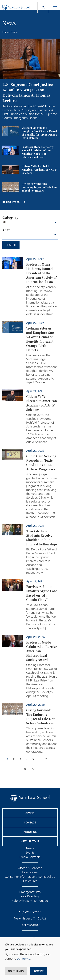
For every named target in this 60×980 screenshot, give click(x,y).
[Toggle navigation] (55, 7)
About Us (30, 832)
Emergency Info (30, 892)
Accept (38, 971)
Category (10, 218)
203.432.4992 (30, 925)
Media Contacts (30, 857)
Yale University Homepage (30, 901)
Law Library (30, 872)
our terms (24, 959)
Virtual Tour (30, 841)
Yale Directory (30, 896)
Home (6, 32)
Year (6, 230)
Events (30, 853)
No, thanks (16, 971)
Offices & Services (30, 868)
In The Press (11, 202)
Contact (30, 823)
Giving (30, 813)
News (14, 32)
